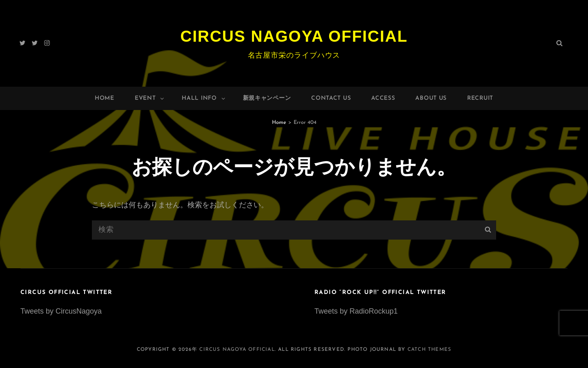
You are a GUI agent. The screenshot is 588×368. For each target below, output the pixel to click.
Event (150, 98)
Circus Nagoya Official (294, 36)
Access (383, 98)
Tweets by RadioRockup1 (356, 311)
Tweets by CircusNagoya (61, 311)
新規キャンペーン (267, 98)
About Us (431, 98)
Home (105, 98)
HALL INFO (204, 98)
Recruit (480, 98)
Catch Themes (429, 350)
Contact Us (331, 98)
